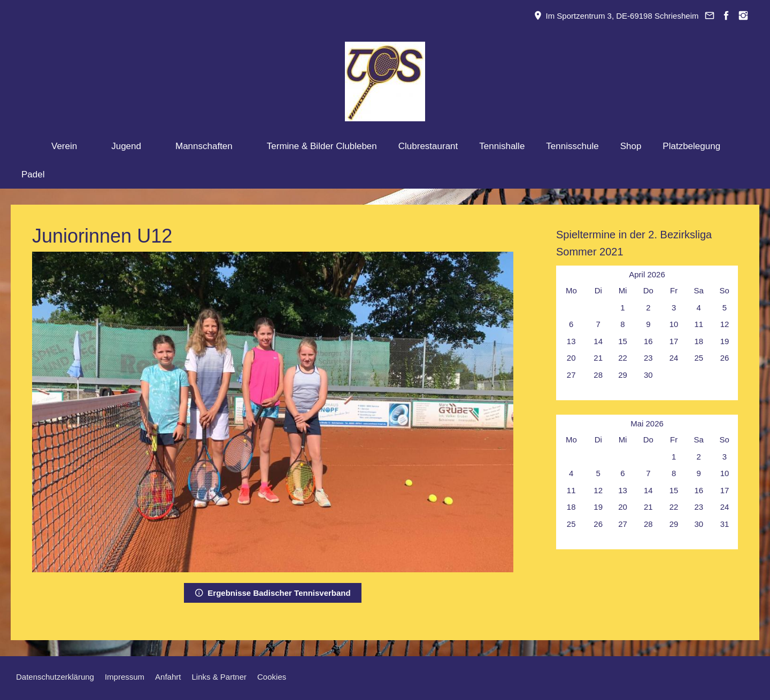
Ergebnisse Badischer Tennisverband (272, 593)
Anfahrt (168, 677)
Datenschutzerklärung (55, 677)
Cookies (272, 677)
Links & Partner (219, 677)
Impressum (125, 677)
